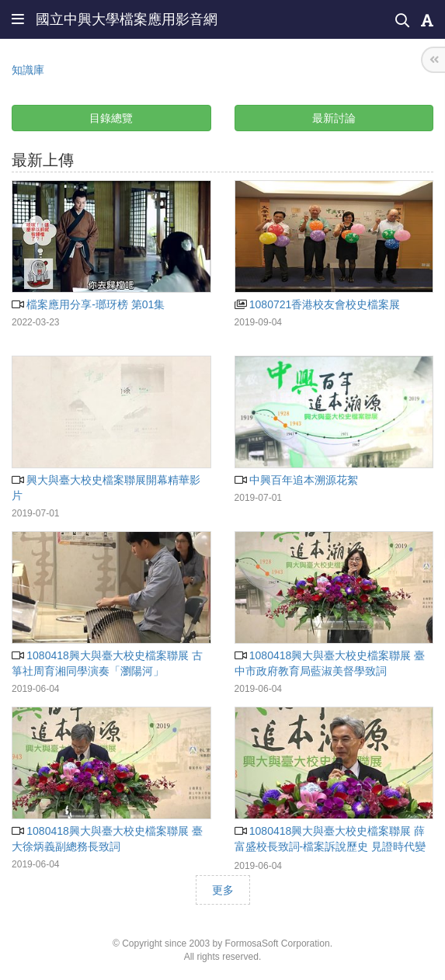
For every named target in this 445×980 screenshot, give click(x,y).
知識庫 (28, 70)
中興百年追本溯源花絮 (296, 480)
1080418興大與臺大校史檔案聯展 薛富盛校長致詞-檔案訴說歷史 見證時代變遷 (330, 846)
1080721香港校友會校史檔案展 (318, 304)
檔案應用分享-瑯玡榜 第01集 (88, 304)
